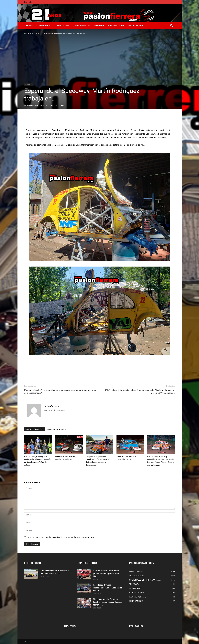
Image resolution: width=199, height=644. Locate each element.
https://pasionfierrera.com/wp (54, 410)
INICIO (29, 26)
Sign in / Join (29, 2)
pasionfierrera (32, 105)
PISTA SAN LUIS (136, 26)
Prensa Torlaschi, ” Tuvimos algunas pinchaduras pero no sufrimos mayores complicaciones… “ (60, 391)
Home (27, 33)
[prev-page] (26, 471)
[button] (171, 26)
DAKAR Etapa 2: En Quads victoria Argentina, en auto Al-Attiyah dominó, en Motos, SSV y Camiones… (140, 391)
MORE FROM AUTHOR (56, 429)
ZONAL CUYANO (62, 26)
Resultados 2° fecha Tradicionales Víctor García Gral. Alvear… (108, 588)
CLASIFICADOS (44, 26)
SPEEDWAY (99, 26)
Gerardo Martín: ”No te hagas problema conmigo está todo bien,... (106, 574)
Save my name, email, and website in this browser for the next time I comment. (61, 537)
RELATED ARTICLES (35, 429)
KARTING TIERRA (116, 26)
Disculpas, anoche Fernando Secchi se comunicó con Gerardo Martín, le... (108, 602)
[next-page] (31, 471)
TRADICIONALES (82, 26)
